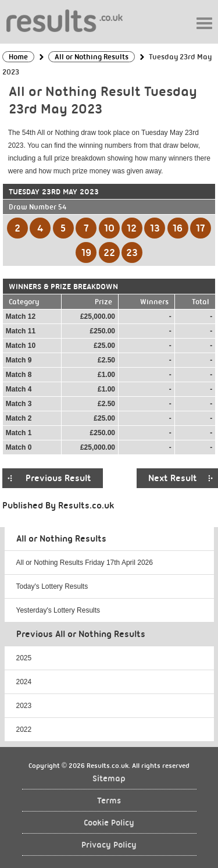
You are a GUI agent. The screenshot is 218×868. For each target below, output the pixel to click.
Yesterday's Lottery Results (58, 610)
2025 (24, 658)
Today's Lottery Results (52, 586)
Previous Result (58, 478)
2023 (24, 706)
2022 (24, 730)
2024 (24, 682)
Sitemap (109, 779)
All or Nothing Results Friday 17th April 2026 (85, 563)
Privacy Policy (109, 845)
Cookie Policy (109, 823)
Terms (109, 801)
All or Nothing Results (61, 539)
